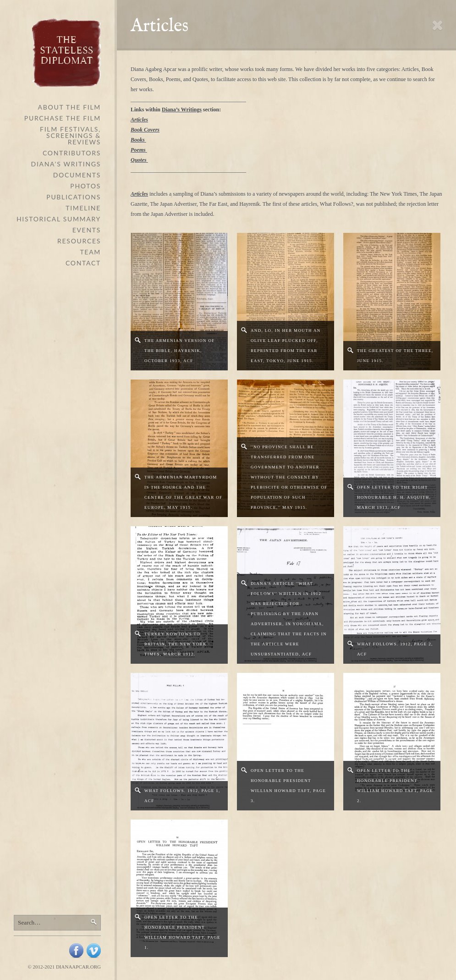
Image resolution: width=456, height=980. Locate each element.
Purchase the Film (63, 118)
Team (90, 252)
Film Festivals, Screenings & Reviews (70, 135)
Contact (83, 263)
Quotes (139, 160)
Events (87, 230)
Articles (139, 120)
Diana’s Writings (66, 164)
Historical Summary (59, 219)
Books (138, 140)
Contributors (72, 153)
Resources (79, 241)
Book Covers (145, 130)
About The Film (69, 107)
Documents (77, 175)
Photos (85, 186)
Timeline (83, 208)
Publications (74, 197)
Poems (138, 150)
